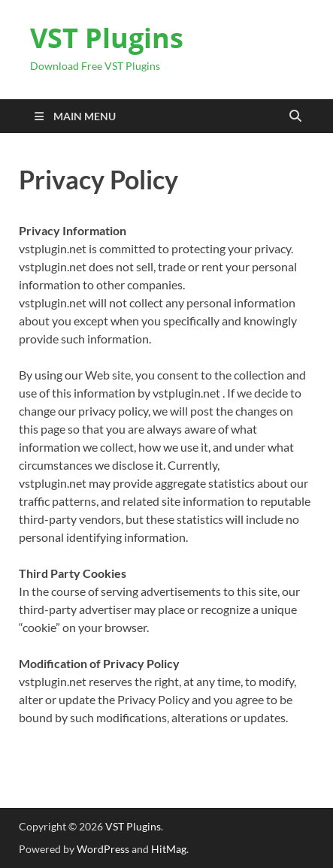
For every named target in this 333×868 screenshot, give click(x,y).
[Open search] (295, 116)
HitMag (169, 849)
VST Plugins (107, 38)
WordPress (103, 849)
